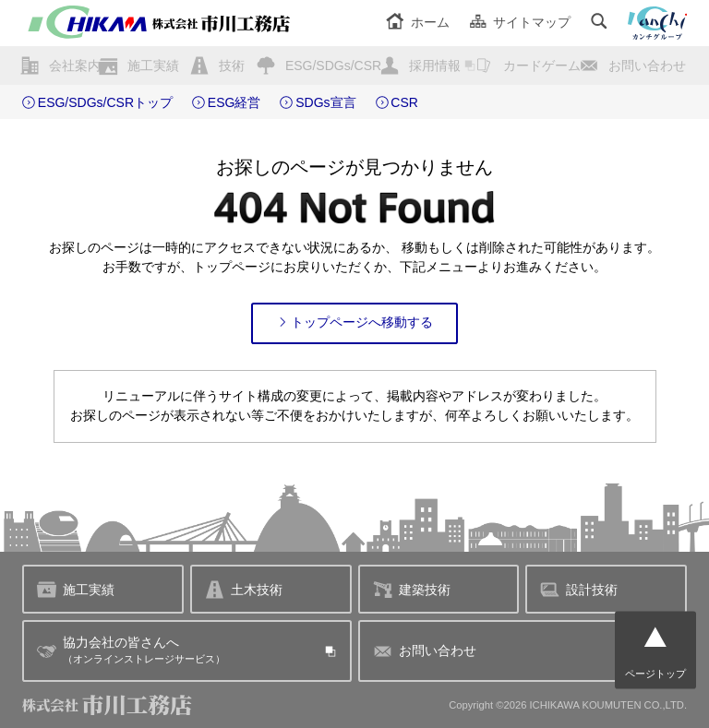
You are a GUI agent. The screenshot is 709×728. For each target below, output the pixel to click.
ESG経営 (234, 102)
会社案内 (75, 66)
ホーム (418, 22)
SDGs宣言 (325, 102)
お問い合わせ (647, 66)
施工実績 (153, 66)
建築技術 (412, 589)
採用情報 (435, 66)
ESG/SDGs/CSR (333, 66)
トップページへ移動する (355, 322)
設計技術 (579, 589)
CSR (404, 102)
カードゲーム (542, 66)
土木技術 (244, 589)
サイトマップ (520, 22)
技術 (232, 66)
